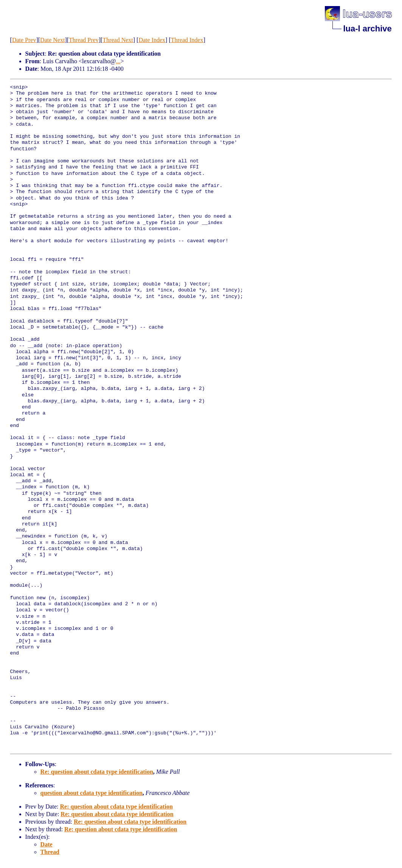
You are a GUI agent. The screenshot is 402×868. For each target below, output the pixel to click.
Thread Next (118, 40)
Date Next (52, 40)
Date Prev (24, 40)
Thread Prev (84, 40)
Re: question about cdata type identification (97, 772)
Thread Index (187, 40)
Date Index (152, 40)
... (118, 61)
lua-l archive (367, 29)
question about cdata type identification (92, 793)
